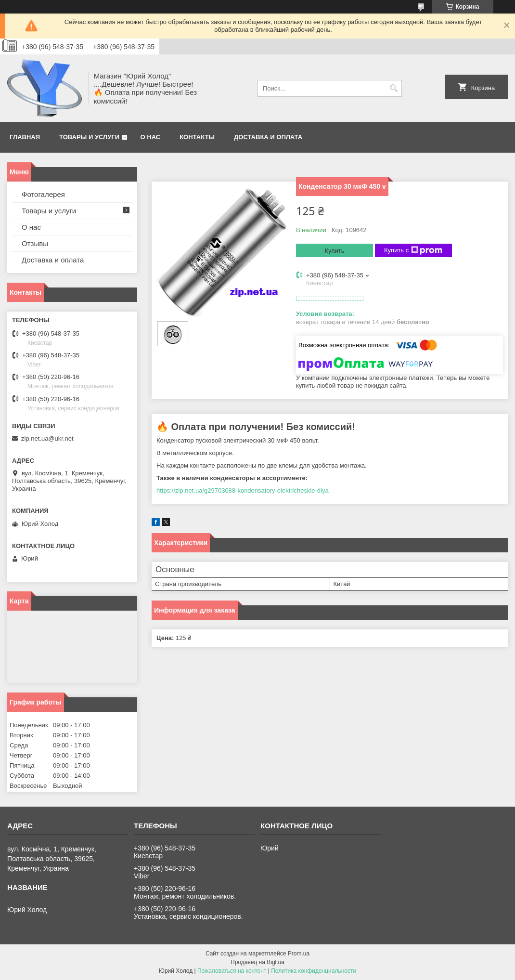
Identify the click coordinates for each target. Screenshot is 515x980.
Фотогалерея (43, 194)
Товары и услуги (89, 137)
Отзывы (35, 243)
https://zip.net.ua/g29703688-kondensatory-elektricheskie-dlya (243, 490)
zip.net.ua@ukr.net (47, 438)
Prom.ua (299, 954)
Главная (25, 137)
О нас (151, 137)
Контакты (197, 137)
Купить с (413, 250)
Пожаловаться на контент (232, 971)
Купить (334, 251)
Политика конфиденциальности (314, 971)
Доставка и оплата (268, 137)
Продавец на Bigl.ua (257, 962)
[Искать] (393, 88)
